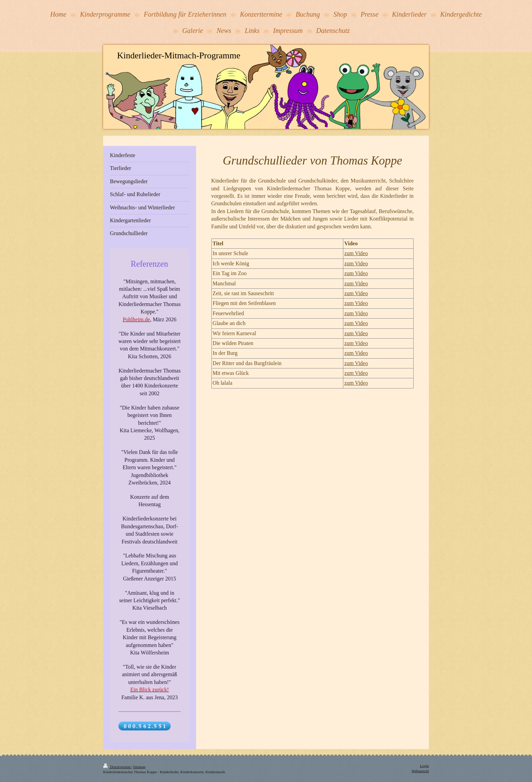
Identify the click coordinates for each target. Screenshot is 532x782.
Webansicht (420, 771)
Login (424, 766)
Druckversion (117, 767)
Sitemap (139, 767)
